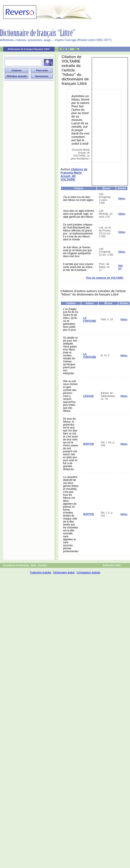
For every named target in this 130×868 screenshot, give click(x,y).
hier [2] (121, 267)
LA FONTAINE (90, 319)
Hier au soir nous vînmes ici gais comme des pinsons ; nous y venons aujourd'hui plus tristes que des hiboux (70, 396)
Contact (43, 565)
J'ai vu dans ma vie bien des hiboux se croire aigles (78, 199)
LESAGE (88, 396)
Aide (34, 565)
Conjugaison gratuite (88, 573)
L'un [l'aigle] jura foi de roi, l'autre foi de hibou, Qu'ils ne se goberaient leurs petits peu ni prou (71, 319)
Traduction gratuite (40, 573)
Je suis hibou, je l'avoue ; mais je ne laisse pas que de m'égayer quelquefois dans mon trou (77, 252)
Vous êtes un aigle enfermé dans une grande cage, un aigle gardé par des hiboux (78, 214)
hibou (122, 199)
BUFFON (89, 444)
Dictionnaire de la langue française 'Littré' (29, 49)
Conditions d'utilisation (16, 565)
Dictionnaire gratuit (64, 573)
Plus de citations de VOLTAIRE (105, 278)
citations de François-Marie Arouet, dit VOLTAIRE (74, 174)
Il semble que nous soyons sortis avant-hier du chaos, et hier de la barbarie (78, 267)
